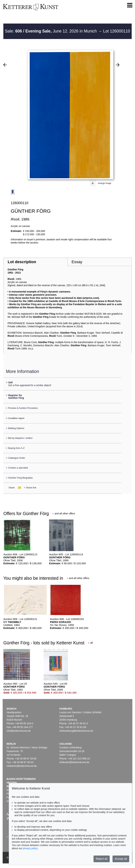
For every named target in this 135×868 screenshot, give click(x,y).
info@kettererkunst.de (19, 731)
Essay (77, 262)
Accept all (121, 859)
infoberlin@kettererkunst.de (22, 766)
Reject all (102, 859)
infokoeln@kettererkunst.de (74, 762)
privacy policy (30, 848)
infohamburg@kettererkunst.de (76, 731)
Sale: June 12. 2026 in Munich (51, 31)
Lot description (22, 262)
